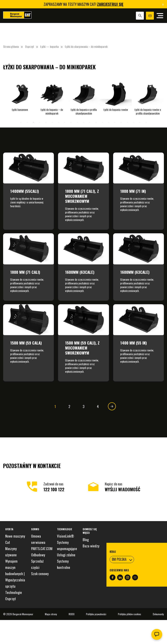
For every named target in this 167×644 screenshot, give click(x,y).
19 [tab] (134, 122)
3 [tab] (33, 122)
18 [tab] (127, 122)
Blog (86, 540)
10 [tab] (77, 122)
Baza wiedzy (91, 546)
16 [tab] (115, 122)
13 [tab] (96, 122)
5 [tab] (46, 122)
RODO (72, 614)
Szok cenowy (40, 574)
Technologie (14, 592)
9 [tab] (71, 122)
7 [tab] (58, 122)
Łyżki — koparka (49, 46)
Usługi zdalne (66, 555)
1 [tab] (21, 122)
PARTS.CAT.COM (42, 549)
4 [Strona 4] (98, 407)
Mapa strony (51, 614)
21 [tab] (146, 122)
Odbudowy (38, 555)
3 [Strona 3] (83, 407)
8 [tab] (65, 122)
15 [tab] (109, 122)
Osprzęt (30, 46)
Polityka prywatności (96, 614)
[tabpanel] (20, 96)
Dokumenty (158, 614)
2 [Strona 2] (69, 407)
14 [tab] (102, 122)
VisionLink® (66, 536)
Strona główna (11, 46)
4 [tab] (40, 122)
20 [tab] (140, 122)
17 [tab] (121, 122)
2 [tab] (27, 122)
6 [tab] (52, 122)
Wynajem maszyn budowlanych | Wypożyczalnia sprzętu (15, 574)
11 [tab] (83, 122)
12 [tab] (90, 122)
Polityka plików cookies (130, 614)
